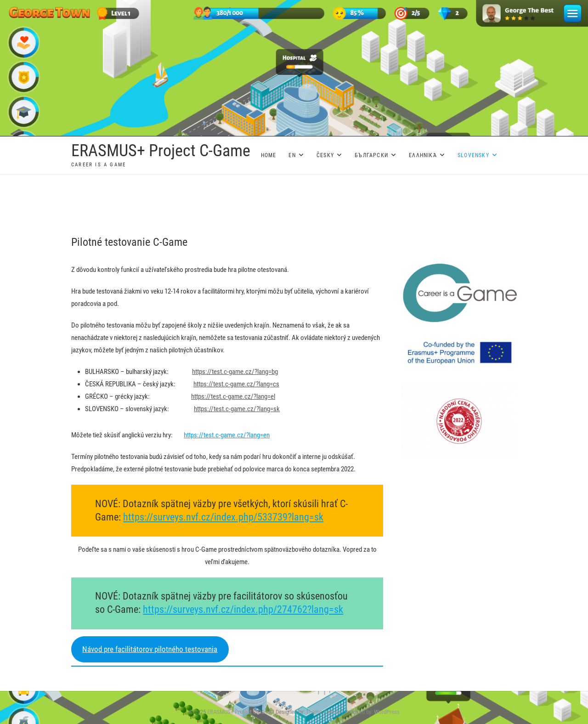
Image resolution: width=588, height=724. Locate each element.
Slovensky (473, 155)
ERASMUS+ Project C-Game (161, 151)
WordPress (387, 712)
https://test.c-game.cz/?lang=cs (236, 384)
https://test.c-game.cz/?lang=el (233, 396)
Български (371, 155)
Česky (325, 155)
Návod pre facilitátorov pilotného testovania (150, 649)
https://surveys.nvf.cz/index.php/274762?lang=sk (243, 609)
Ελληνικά (423, 155)
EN (292, 155)
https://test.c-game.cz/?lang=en (227, 435)
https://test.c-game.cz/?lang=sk (237, 409)
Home (269, 155)
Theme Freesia (323, 712)
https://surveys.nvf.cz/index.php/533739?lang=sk (223, 517)
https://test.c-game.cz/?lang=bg (235, 372)
